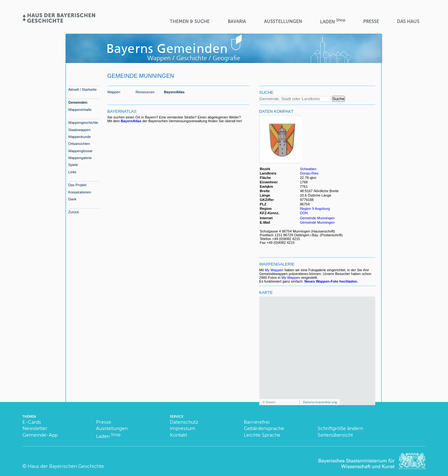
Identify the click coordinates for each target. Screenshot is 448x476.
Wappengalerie (80, 158)
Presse (371, 21)
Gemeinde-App (40, 435)
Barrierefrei (257, 422)
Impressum (183, 428)
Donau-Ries (309, 173)
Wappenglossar (80, 151)
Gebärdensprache (264, 428)
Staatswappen (80, 130)
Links (72, 172)
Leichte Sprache (262, 435)
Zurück (74, 212)
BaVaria (237, 21)
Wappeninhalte (80, 110)
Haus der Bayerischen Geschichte (66, 466)
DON (304, 213)
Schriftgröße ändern (340, 428)
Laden (333, 21)
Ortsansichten (79, 144)
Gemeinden (78, 102)
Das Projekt (78, 185)
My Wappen (274, 270)
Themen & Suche (190, 21)
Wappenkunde (80, 137)
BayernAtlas (174, 92)
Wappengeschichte (83, 123)
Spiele (73, 165)
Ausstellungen (283, 21)
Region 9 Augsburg (315, 209)
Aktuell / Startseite (83, 89)
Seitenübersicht (335, 435)
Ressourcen (145, 92)
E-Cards (32, 422)
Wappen (114, 92)
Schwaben (308, 169)
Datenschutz (184, 422)
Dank (72, 199)
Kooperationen (80, 192)
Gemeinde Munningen (317, 218)
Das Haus (408, 21)
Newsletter (35, 428)
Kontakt (178, 435)
